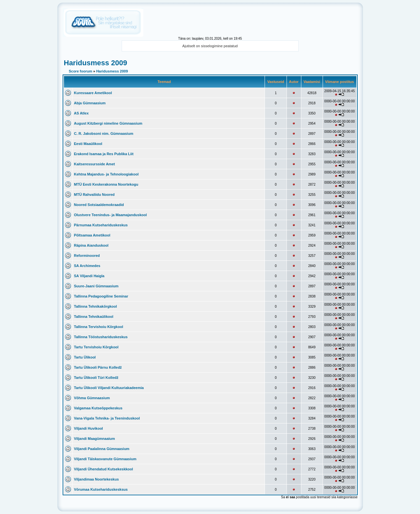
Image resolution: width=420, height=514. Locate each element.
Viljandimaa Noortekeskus (97, 479)
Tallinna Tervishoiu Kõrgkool (99, 327)
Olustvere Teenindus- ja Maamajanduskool (110, 215)
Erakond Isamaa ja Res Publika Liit (104, 154)
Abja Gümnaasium (90, 103)
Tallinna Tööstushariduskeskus (101, 337)
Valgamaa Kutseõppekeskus (98, 408)
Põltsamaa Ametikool (92, 235)
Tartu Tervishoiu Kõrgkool (96, 347)
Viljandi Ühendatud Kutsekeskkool (104, 469)
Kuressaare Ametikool (93, 93)
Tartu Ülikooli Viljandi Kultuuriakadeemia (109, 388)
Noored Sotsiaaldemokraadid (99, 205)
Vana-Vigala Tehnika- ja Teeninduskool (107, 418)
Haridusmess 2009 (96, 63)
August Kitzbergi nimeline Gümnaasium (108, 123)
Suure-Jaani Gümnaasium (96, 286)
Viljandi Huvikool (89, 428)
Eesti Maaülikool (88, 144)
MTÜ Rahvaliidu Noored (94, 195)
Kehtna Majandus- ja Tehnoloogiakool (106, 174)
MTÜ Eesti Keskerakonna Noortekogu (106, 184)
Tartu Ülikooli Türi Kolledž (96, 378)
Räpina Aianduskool (91, 245)
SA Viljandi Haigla (89, 276)
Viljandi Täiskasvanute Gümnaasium (105, 459)
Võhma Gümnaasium (92, 398)
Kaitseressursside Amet (95, 164)
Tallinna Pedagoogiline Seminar (101, 296)
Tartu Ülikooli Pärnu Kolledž (98, 367)
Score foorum (81, 71)
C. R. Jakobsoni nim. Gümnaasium (104, 134)
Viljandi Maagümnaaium (95, 439)
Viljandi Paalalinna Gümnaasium (102, 449)
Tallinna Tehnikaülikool (94, 317)
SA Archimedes (87, 266)
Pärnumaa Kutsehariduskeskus (101, 225)
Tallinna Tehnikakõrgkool (96, 306)
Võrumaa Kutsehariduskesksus (101, 489)
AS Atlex (81, 113)
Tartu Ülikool (85, 357)
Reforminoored (87, 256)
